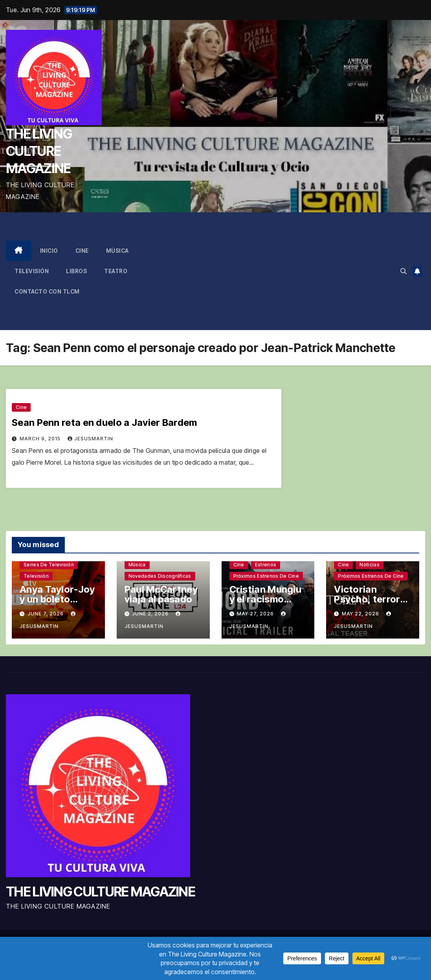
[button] (403, 271)
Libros (76, 271)
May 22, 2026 (361, 614)
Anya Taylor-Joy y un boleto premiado (57, 599)
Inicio (49, 251)
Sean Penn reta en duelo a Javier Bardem (105, 422)
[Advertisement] (287, 271)
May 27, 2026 (256, 614)
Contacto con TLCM (47, 291)
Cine (82, 251)
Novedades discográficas (160, 576)
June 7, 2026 (46, 614)
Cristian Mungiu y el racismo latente (266, 599)
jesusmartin (90, 439)
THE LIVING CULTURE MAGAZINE (39, 151)
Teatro (116, 271)
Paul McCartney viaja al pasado (161, 594)
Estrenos (266, 565)
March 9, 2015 (41, 439)
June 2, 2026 (151, 614)
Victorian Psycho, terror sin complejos (367, 599)
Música (117, 251)
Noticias (369, 565)
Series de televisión (49, 565)
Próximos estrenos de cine (266, 576)
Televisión (32, 271)
